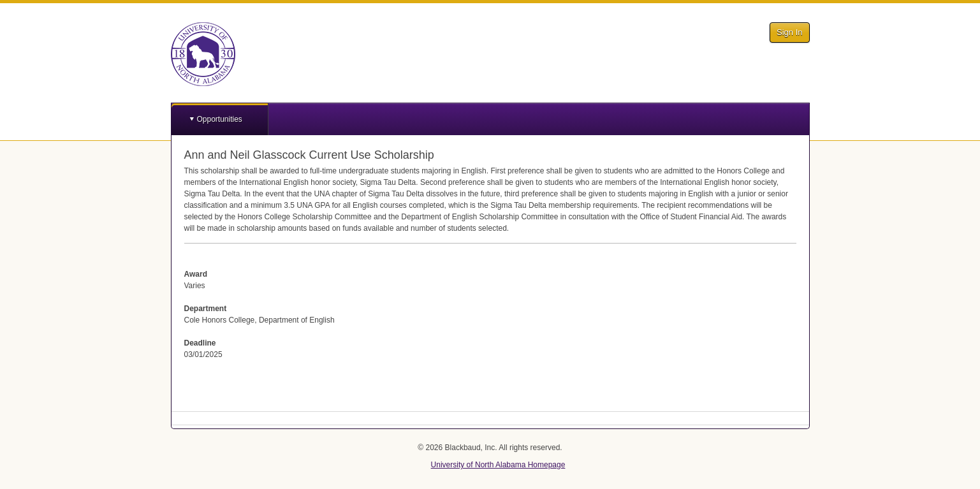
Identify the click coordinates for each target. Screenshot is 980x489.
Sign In (789, 32)
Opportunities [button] (220, 119)
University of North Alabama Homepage (498, 465)
